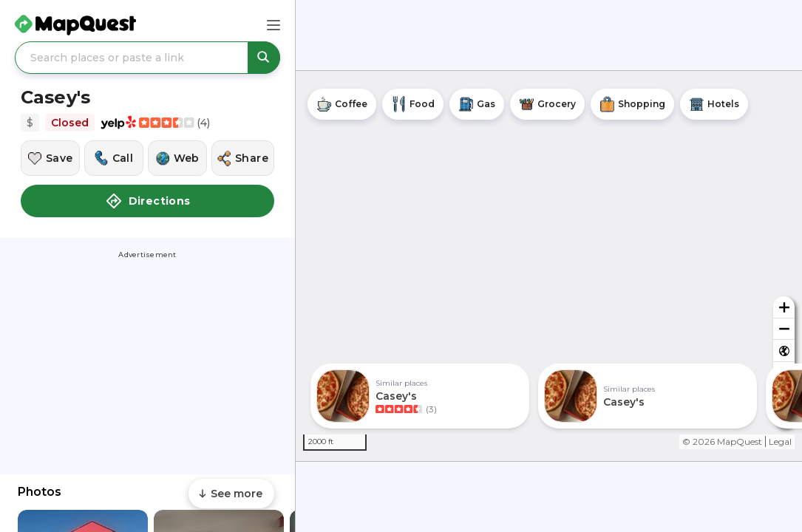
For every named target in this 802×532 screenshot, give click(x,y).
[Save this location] (50, 158)
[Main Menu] (273, 25)
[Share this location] (243, 158)
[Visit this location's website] (177, 158)
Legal (780, 441)
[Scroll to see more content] (231, 494)
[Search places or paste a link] (147, 58)
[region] (549, 266)
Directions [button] (148, 201)
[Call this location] (114, 158)
